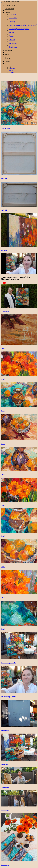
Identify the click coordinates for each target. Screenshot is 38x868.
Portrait (11, 32)
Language (8, 67)
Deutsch (12, 72)
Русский (12, 69)
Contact (7, 62)
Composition (13, 18)
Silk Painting (13, 43)
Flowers (12, 36)
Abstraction (13, 14)
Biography (8, 58)
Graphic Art (13, 47)
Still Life (12, 40)
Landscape (12, 22)
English (11, 70)
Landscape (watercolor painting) (19, 29)
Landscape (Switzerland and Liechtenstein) (23, 25)
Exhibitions (9, 51)
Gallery (7, 12)
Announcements (10, 5)
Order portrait (9, 9)
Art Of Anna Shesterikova (11, 2)
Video (7, 54)
